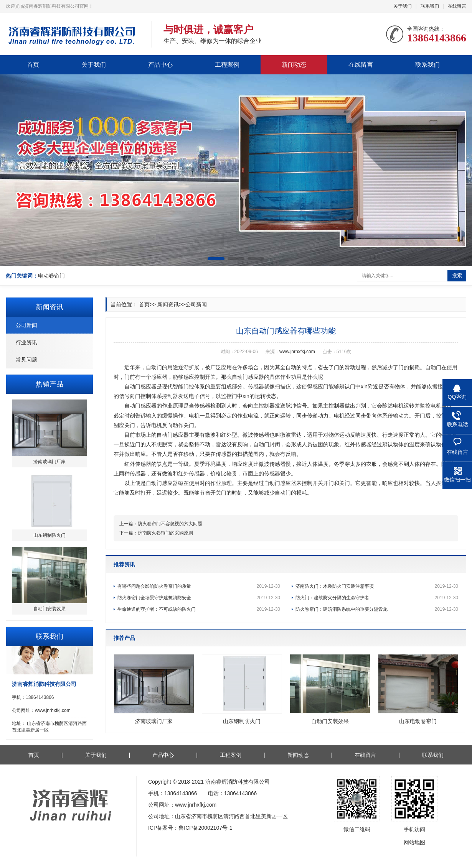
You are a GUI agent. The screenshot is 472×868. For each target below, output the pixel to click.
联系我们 (430, 6)
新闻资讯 (168, 304)
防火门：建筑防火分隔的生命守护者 (377, 598)
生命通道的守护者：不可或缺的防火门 (199, 609)
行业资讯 (26, 342)
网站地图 (414, 842)
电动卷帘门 (51, 276)
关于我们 (403, 6)
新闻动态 (294, 65)
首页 (33, 65)
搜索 (457, 275)
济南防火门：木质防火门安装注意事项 (377, 586)
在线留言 (457, 6)
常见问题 (26, 360)
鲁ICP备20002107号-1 (205, 828)
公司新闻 (26, 325)
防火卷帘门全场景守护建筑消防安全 (199, 598)
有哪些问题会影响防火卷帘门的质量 (199, 586)
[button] (216, 259)
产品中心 (160, 65)
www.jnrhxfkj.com (297, 352)
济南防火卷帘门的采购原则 (165, 533)
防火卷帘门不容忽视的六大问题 (170, 524)
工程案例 (227, 65)
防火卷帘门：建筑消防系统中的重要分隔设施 (377, 609)
